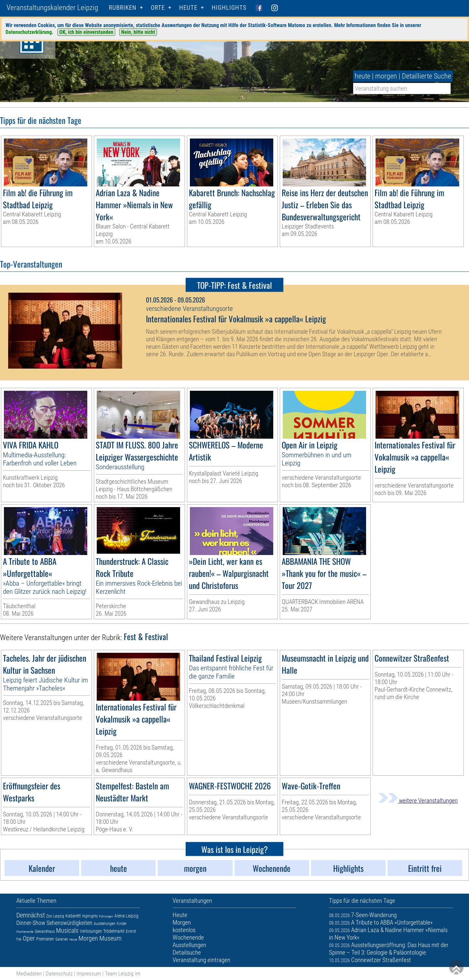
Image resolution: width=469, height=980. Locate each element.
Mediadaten (29, 973)
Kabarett (73, 916)
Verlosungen (91, 931)
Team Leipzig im (123, 973)
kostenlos (184, 930)
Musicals (67, 930)
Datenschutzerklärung (29, 32)
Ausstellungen (105, 924)
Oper (29, 938)
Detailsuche (187, 952)
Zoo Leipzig (55, 916)
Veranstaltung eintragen (201, 960)
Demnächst (31, 915)
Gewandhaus (45, 931)
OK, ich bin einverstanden (86, 32)
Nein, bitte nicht (138, 32)
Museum (110, 938)
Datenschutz (59, 973)
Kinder (122, 924)
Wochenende (25, 932)
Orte (158, 8)
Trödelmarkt (114, 931)
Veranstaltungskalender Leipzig (52, 8)
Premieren (45, 939)
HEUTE (188, 8)
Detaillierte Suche (426, 76)
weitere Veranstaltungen (418, 801)
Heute (73, 939)
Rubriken (123, 8)
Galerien (62, 939)
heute (362, 76)
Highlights (229, 8)
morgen (386, 76)
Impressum (89, 973)
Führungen (106, 916)
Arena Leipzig (126, 916)
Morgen (88, 938)
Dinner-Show (31, 923)
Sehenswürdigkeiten (70, 923)
